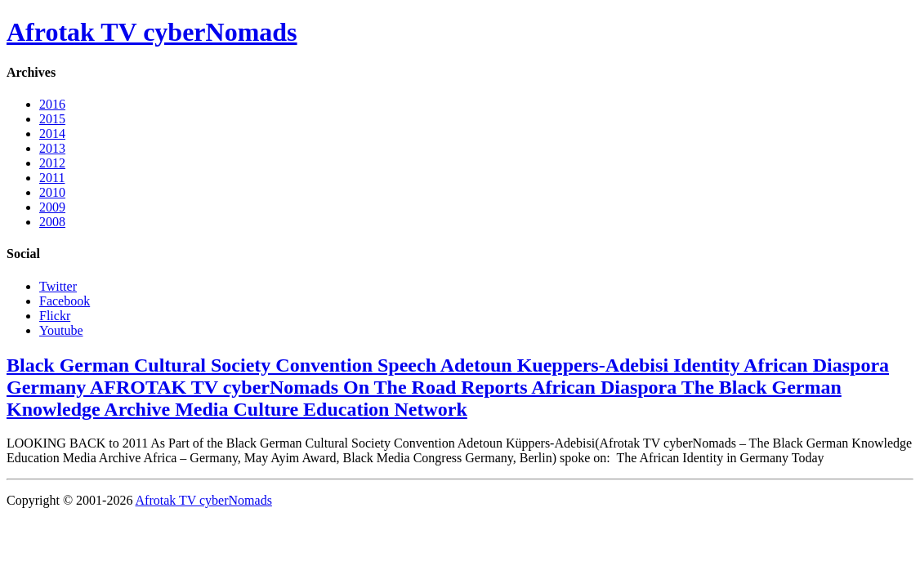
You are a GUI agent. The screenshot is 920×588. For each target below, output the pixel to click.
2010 (52, 192)
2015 (52, 119)
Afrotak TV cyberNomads (152, 32)
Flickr (55, 316)
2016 (52, 104)
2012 (52, 163)
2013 (52, 148)
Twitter (58, 286)
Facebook (65, 301)
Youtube (61, 330)
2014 (52, 134)
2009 (52, 207)
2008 (52, 222)
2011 (52, 178)
